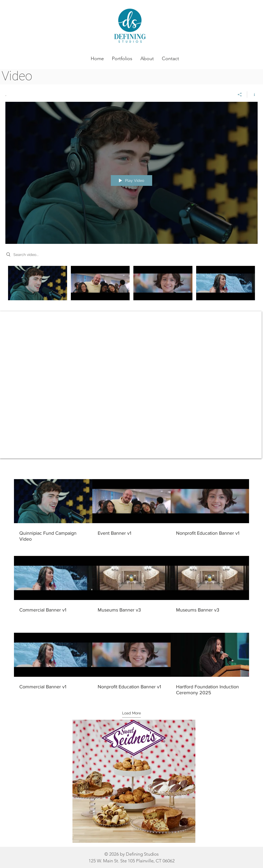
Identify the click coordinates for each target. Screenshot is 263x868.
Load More (131, 713)
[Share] (240, 95)
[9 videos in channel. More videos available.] (131, 588)
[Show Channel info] (252, 95)
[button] (122, 59)
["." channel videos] (131, 289)
